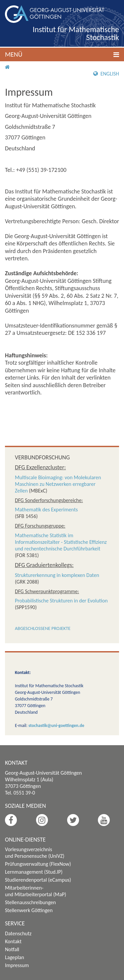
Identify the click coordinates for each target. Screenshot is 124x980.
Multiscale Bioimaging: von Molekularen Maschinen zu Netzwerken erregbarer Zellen (58, 484)
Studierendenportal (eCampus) (38, 880)
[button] (62, 54)
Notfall (12, 949)
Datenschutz (18, 933)
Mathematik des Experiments (46, 510)
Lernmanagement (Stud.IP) (34, 872)
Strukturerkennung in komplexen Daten (57, 575)
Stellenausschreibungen (30, 902)
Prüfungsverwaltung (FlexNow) (38, 864)
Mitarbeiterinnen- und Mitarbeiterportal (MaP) (36, 891)
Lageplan (15, 957)
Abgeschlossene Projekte (43, 628)
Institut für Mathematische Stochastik (76, 33)
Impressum (17, 965)
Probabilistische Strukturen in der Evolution (61, 601)
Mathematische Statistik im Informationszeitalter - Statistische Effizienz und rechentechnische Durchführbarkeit (61, 542)
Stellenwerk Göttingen (29, 910)
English (106, 74)
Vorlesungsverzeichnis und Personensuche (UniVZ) (35, 853)
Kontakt (13, 941)
